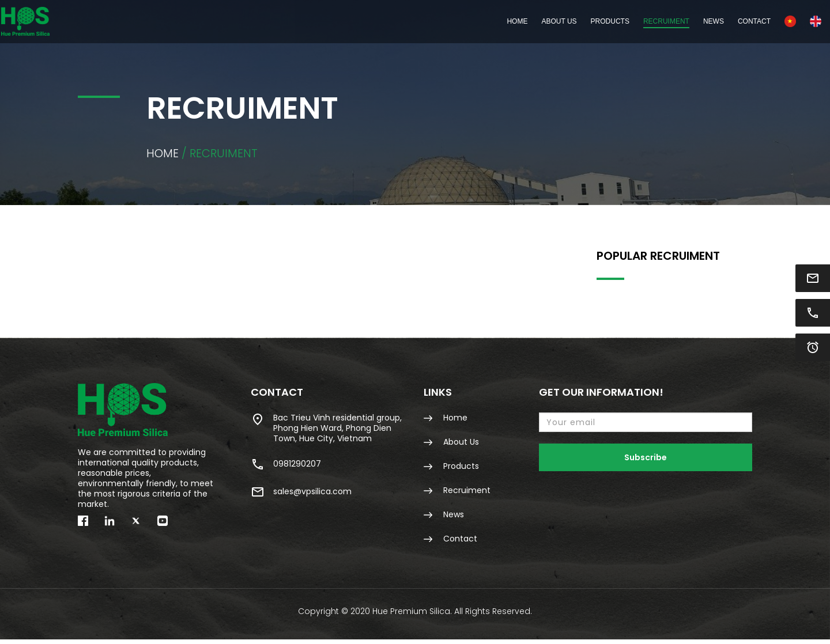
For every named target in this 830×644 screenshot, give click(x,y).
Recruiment (597, 21)
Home (448, 21)
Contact (685, 21)
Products (451, 469)
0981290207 (286, 467)
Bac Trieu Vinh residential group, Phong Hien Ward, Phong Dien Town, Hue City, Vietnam (326, 431)
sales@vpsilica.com (301, 495)
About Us (490, 21)
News (644, 21)
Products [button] (541, 21)
